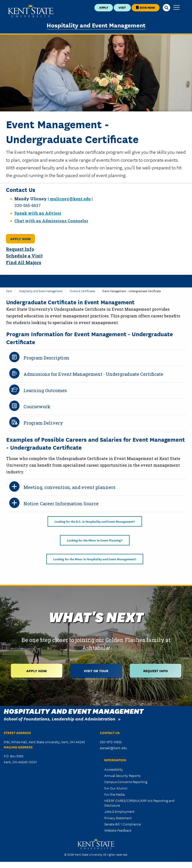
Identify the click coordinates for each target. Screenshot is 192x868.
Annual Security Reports (122, 775)
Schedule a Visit (24, 256)
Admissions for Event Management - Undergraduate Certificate (93, 374)
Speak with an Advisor (38, 213)
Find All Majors (24, 263)
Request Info (20, 249)
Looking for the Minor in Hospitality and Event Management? (95, 559)
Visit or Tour (96, 671)
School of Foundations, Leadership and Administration (60, 719)
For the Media (114, 794)
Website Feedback (118, 830)
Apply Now (20, 239)
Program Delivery (43, 423)
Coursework (37, 407)
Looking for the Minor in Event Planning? (95, 540)
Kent (9, 291)
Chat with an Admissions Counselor (51, 221)
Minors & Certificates (82, 291)
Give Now (145, 7)
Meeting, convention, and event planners (69, 487)
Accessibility (114, 769)
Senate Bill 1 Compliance (123, 824)
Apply (104, 7)
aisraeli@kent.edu (113, 748)
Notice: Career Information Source (61, 504)
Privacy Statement (118, 818)
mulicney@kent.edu (70, 199)
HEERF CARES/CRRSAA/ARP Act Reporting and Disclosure (139, 803)
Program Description (46, 358)
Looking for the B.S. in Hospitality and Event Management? (95, 521)
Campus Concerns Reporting (126, 782)
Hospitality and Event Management (96, 25)
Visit (122, 7)
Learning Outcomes (45, 390)
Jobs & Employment (119, 811)
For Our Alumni (116, 788)
